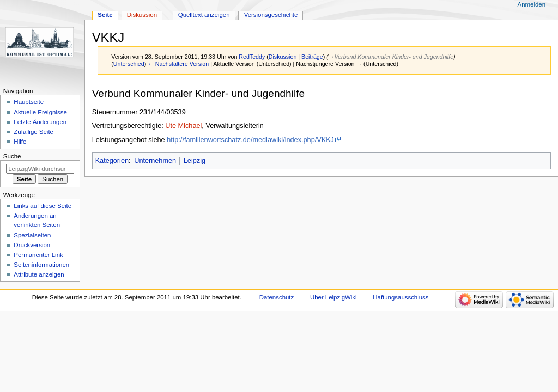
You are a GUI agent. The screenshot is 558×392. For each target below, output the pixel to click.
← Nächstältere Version (178, 64)
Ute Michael (183, 126)
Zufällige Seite (34, 132)
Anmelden (532, 4)
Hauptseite (29, 102)
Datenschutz (277, 297)
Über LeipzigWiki (333, 297)
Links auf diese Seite (43, 206)
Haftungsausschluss (401, 297)
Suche (12, 156)
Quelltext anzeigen (204, 15)
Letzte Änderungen (40, 122)
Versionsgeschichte (271, 15)
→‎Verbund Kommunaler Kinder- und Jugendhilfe (391, 57)
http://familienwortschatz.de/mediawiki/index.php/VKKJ (250, 140)
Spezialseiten (32, 235)
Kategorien (112, 161)
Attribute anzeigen (39, 274)
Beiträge (312, 57)
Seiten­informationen (41, 265)
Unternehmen (155, 161)
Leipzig (195, 161)
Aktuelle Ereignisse (40, 112)
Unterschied (129, 64)
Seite (105, 15)
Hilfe (20, 142)
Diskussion (283, 57)
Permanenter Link (38, 255)
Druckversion (32, 245)
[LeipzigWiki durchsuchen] (40, 169)
